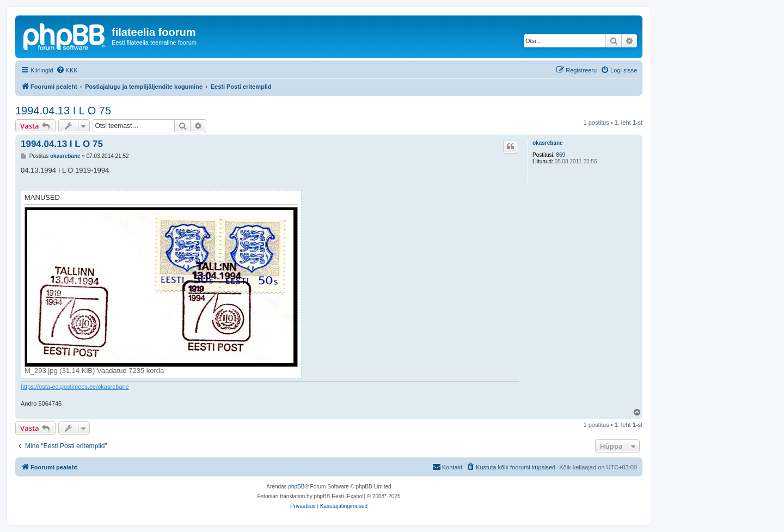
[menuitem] (67, 70)
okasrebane (548, 143)
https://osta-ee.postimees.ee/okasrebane (75, 387)
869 (561, 155)
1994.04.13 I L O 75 (63, 111)
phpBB (296, 487)
